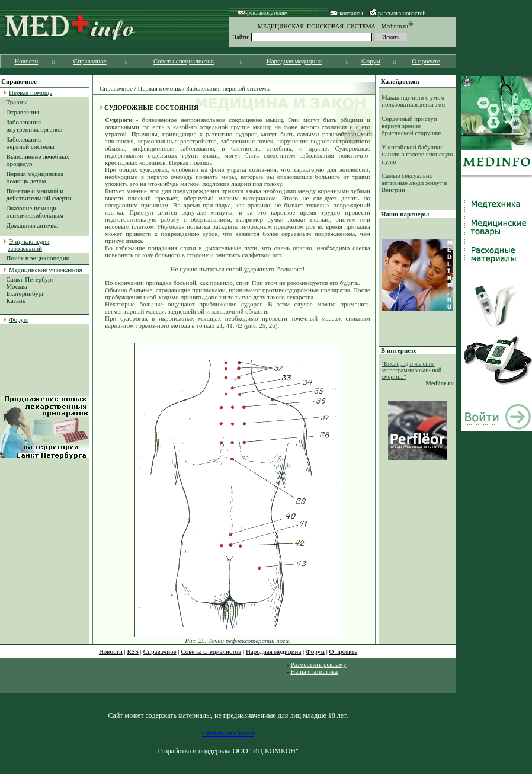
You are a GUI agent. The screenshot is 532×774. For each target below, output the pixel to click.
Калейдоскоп (400, 81)
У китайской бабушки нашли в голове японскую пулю (417, 154)
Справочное (90, 61)
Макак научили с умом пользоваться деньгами (413, 101)
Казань (16, 300)
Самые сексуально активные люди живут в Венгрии (414, 183)
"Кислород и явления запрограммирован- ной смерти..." (411, 370)
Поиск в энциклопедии (38, 258)
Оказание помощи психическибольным (33, 212)
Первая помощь (159, 88)
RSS (133, 651)
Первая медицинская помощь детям (33, 177)
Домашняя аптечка (32, 225)
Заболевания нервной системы (29, 143)
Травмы (17, 102)
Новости (26, 61)
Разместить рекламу (318, 664)
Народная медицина (294, 61)
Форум (371, 61)
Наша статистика (314, 671)
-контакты (347, 13)
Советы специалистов (184, 61)
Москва (17, 286)
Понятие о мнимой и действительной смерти (37, 194)
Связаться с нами (228, 733)
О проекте (426, 61)
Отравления (23, 112)
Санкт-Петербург (30, 279)
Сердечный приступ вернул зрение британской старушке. (412, 126)
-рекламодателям (263, 13)
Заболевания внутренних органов (33, 126)
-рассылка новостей (398, 13)
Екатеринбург (25, 293)
